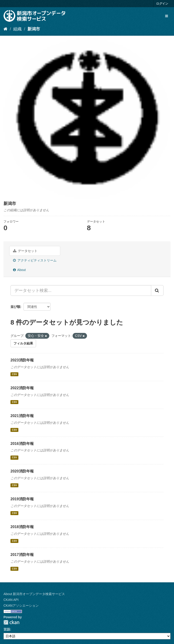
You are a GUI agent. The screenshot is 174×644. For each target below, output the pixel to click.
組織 (17, 29)
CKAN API (11, 600)
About (19, 270)
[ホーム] (5, 29)
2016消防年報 (22, 444)
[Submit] (157, 290)
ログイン (162, 4)
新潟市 (34, 29)
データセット (25, 251)
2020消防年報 (22, 471)
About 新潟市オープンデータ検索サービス (34, 594)
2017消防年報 (22, 555)
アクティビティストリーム (35, 260)
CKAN (11, 622)
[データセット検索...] (81, 290)
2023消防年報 (22, 360)
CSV (14, 374)
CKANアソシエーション (21, 606)
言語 (7, 629)
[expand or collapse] (167, 16)
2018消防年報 (22, 527)
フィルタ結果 (23, 343)
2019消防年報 (22, 499)
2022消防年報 (22, 388)
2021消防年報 (22, 416)
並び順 (15, 307)
